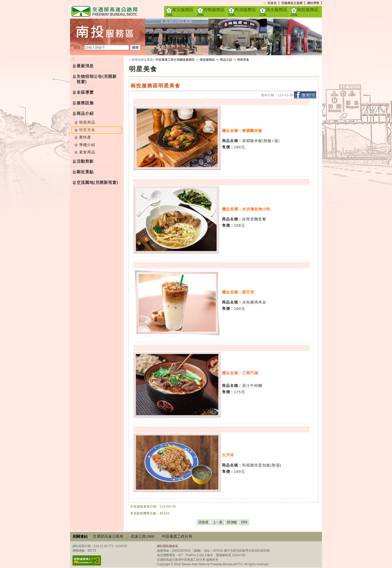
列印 (244, 522)
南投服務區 (305, 12)
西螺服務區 (211, 12)
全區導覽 (85, 92)
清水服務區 (273, 12)
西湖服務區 (242, 12)
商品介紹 (85, 113)
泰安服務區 (180, 12)
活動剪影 (85, 161)
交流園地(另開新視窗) (97, 182)
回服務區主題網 (292, 3)
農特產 (85, 137)
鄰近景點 (85, 172)
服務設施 (85, 103)
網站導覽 (313, 3)
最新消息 (85, 66)
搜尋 (135, 47)
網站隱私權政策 (168, 546)
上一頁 (218, 522)
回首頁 (272, 3)
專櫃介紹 (87, 145)
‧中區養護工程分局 (177, 536)
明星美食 (243, 60)
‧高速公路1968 (142, 536)
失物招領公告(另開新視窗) (97, 79)
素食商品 (87, 152)
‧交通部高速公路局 (108, 536)
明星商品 (87, 122)
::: (265, 3)
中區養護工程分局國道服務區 (175, 60)
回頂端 (232, 522)
